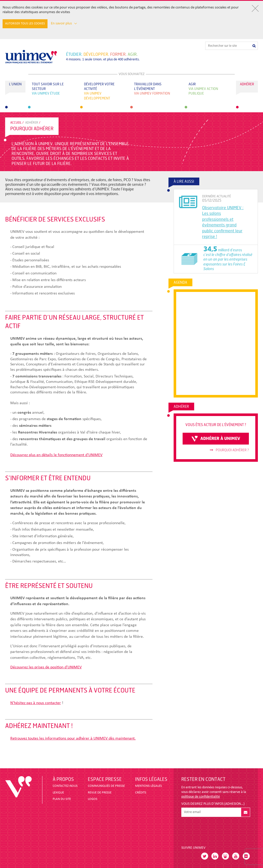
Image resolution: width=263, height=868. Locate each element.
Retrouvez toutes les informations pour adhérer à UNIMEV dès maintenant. (73, 738)
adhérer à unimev (216, 439)
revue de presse (100, 793)
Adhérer (32, 123)
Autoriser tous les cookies (25, 24)
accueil (16, 123)
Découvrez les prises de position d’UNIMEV (46, 667)
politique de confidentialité (201, 797)
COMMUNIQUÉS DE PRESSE (106, 786)
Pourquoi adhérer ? (229, 450)
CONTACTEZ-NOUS (65, 786)
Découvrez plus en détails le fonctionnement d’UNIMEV (56, 455)
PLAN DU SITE (62, 799)
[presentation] (220, 829)
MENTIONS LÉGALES (148, 786)
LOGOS (93, 799)
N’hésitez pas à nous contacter (36, 703)
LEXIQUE (58, 793)
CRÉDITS (141, 793)
